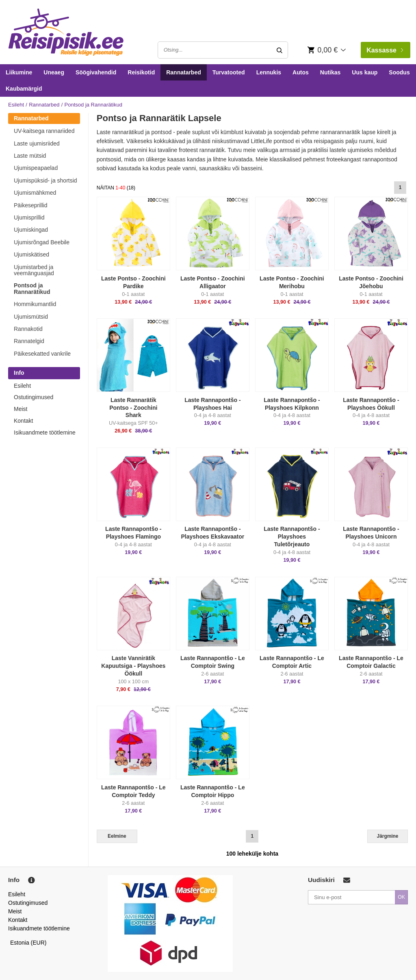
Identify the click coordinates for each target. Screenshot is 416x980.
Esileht (16, 105)
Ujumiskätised (31, 254)
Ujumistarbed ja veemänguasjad (34, 270)
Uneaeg (54, 72)
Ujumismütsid (31, 317)
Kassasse (385, 50)
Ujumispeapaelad (36, 168)
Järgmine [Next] (388, 836)
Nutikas (330, 72)
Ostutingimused (34, 397)
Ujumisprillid (29, 217)
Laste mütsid (30, 156)
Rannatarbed (184, 72)
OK (401, 897)
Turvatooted (229, 72)
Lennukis (269, 72)
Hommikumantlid (35, 304)
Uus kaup (365, 72)
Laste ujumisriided (37, 143)
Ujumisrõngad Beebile (42, 242)
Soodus (399, 72)
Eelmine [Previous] (117, 836)
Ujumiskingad (31, 230)
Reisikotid (141, 72)
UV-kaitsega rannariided (44, 131)
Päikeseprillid (30, 205)
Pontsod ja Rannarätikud (32, 288)
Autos (301, 72)
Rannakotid (28, 329)
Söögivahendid (96, 72)
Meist (21, 409)
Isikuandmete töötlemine (45, 432)
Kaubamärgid (24, 89)
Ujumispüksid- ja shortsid (45, 180)
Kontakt (23, 421)
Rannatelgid (29, 341)
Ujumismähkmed (35, 193)
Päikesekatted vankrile (42, 354)
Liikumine (19, 72)
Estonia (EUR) (28, 943)
